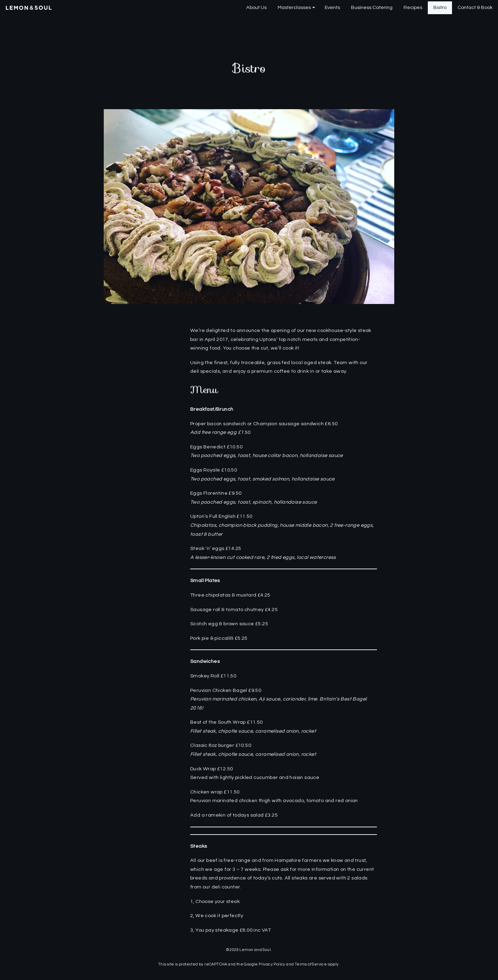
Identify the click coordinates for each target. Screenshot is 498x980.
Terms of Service (311, 964)
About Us (256, 7)
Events (332, 7)
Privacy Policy (272, 964)
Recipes (413, 7)
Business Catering (372, 7)
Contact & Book (475, 7)
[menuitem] (256, 8)
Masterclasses (294, 7)
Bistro (440, 7)
